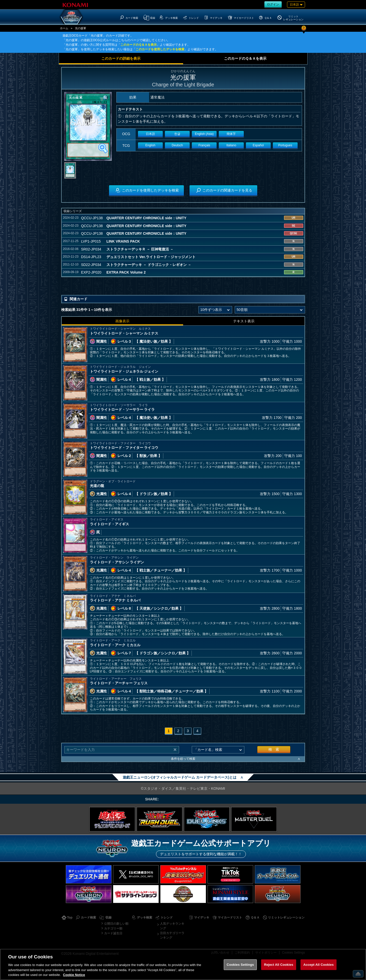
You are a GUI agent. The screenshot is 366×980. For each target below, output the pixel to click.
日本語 (150, 134)
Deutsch (177, 145)
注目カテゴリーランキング (172, 935)
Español (258, 145)
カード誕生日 (113, 933)
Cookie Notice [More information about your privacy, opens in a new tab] (74, 975)
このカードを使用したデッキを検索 (160, 49)
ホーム (64, 28)
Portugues (285, 145)
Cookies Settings (240, 965)
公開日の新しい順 (116, 924)
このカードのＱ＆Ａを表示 (139, 45)
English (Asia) (204, 134)
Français (204, 145)
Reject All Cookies (279, 965)
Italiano (231, 145)
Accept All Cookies (319, 965)
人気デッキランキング (172, 926)
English (150, 145)
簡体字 (231, 134)
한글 (177, 134)
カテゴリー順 (113, 928)
